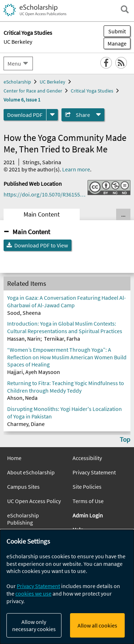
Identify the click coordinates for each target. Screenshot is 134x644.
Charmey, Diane (26, 424)
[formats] (52, 115)
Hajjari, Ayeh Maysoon (34, 372)
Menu (14, 63)
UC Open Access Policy (34, 501)
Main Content (42, 214)
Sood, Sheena (24, 313)
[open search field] (125, 9)
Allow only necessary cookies (34, 625)
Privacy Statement (94, 472)
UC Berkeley (18, 42)
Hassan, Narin (24, 338)
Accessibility (87, 458)
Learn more (76, 169)
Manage (115, 43)
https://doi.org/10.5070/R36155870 (46, 194)
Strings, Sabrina (42, 162)
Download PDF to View (41, 245)
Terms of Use (88, 501)
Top (125, 439)
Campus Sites (23, 487)
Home (14, 458)
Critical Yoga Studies (92, 91)
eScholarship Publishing (23, 519)
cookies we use (33, 593)
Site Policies (87, 487)
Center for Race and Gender (33, 91)
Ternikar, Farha (62, 338)
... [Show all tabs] (123, 214)
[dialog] (67, 587)
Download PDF (25, 115)
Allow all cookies (97, 625)
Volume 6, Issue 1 (22, 100)
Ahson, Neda (22, 398)
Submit (117, 31)
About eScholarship (31, 472)
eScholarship (17, 82)
